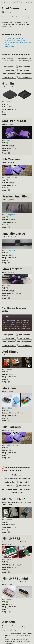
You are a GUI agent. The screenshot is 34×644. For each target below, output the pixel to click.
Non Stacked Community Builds (16, 41)
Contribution (10, 47)
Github (10, 140)
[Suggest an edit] (31, 2)
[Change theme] (5, 2)
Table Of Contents (11, 34)
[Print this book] (27, 2)
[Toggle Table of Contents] (2, 2)
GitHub (10, 102)
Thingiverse (11, 215)
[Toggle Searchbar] (8, 2)
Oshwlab (10, 559)
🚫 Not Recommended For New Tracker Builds (16, 469)
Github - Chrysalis (13, 445)
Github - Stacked (13, 178)
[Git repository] (29, 2)
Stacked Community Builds (14, 39)
